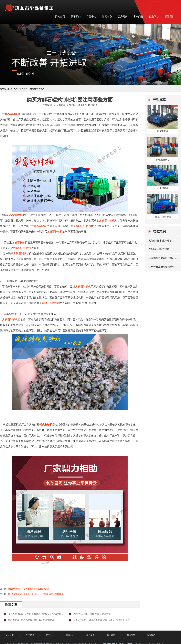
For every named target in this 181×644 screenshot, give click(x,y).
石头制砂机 (16, 215)
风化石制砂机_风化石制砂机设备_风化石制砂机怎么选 (102, 620)
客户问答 (138, 17)
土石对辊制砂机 (163, 217)
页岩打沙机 (163, 188)
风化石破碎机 (163, 160)
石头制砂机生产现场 (159, 249)
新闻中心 (107, 17)
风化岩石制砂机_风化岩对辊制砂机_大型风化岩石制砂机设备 (36, 594)
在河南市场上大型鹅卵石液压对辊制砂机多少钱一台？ (36, 614)
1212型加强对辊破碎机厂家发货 (163, 258)
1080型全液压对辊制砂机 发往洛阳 (163, 267)
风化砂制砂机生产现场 (160, 241)
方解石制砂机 (10, 114)
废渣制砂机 (163, 131)
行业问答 (154, 17)
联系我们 (170, 17)
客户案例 (123, 17)
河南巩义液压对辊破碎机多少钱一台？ (93, 614)
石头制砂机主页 (20, 89)
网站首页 (60, 17)
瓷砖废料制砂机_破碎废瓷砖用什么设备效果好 (29, 589)
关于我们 (76, 17)
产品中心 (91, 17)
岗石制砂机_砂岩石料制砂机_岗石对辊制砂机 (31, 620)
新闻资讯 (34, 89)
